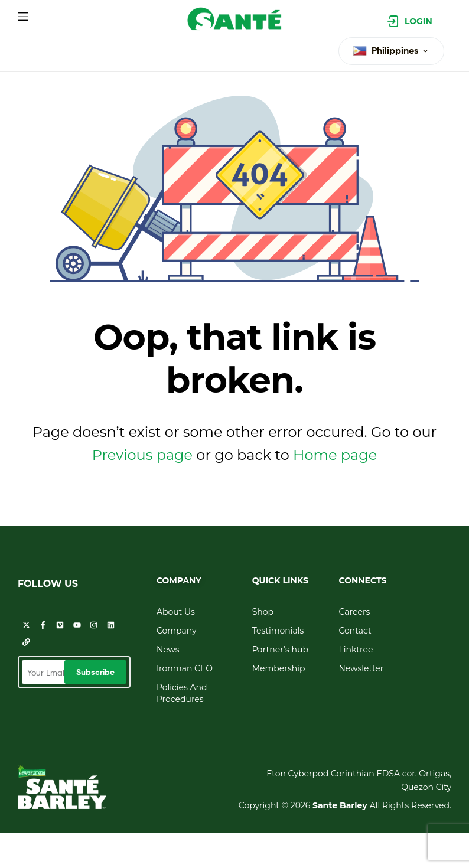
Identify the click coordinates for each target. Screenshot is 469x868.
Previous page (142, 455)
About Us (176, 612)
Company (177, 631)
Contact (355, 631)
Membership (279, 668)
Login (418, 21)
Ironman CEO (185, 668)
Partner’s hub (280, 650)
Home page (335, 455)
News (168, 650)
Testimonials (278, 631)
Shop (263, 612)
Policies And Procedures (182, 693)
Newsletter (361, 668)
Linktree (356, 650)
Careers (354, 612)
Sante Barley (341, 805)
